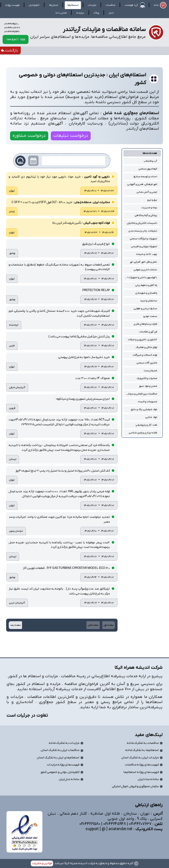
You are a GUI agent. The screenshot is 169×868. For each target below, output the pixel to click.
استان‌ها (53, 5)
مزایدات (92, 5)
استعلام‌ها (73, 5)
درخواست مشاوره (29, 136)
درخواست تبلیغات (71, 136)
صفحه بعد (15, 625)
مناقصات (110, 5)
